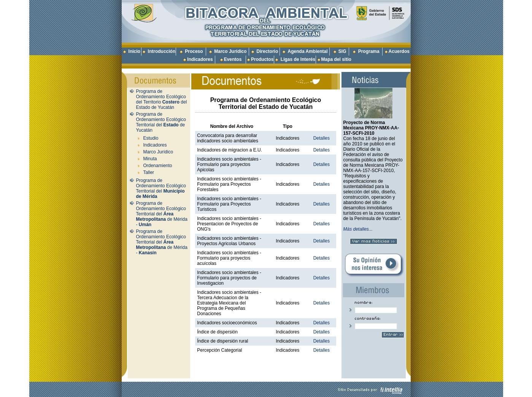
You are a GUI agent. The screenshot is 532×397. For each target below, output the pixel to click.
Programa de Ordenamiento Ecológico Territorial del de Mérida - (162, 214)
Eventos (233, 59)
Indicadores (200, 59)
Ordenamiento (157, 166)
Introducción (162, 51)
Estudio (151, 138)
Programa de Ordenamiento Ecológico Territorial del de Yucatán (161, 122)
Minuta (150, 159)
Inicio (134, 51)
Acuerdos (399, 51)
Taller (148, 172)
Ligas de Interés (298, 59)
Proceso (194, 51)
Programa (369, 51)
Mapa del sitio (334, 59)
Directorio (268, 51)
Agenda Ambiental (308, 51)
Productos (262, 59)
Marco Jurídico (230, 51)
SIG (342, 51)
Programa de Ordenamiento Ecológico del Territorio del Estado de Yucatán (162, 99)
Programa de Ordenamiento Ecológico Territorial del (161, 188)
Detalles (322, 138)
